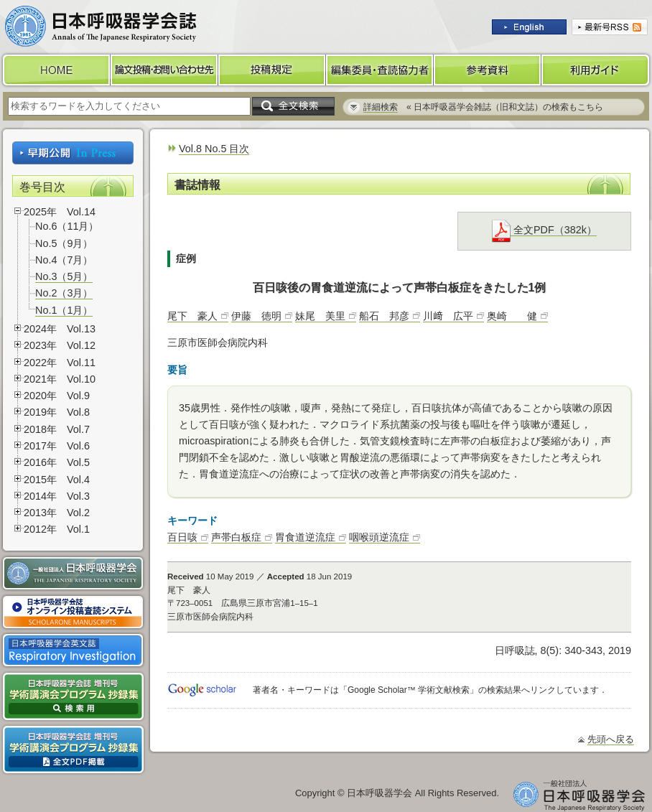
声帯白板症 (236, 537)
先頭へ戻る (611, 739)
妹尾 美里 (320, 316)
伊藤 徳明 (256, 316)
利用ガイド (597, 70)
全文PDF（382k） (544, 230)
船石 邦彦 (384, 316)
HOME (55, 70)
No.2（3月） (64, 293)
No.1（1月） (64, 310)
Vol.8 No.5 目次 (214, 149)
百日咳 (182, 537)
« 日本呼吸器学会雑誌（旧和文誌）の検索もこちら (483, 107)
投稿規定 (272, 70)
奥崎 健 (512, 316)
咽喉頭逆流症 (379, 537)
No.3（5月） (64, 276)
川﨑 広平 (448, 316)
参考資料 (488, 70)
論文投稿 (164, 70)
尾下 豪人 (192, 316)
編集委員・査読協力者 (380, 70)
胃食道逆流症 (305, 537)
